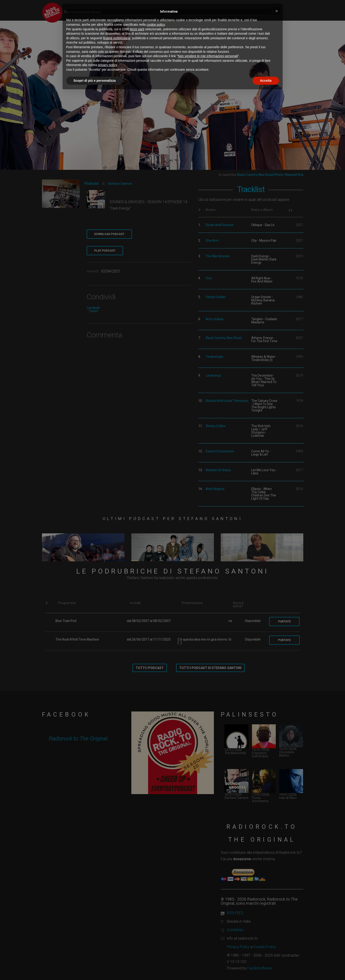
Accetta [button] (266, 81)
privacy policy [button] (107, 65)
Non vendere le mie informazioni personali (208, 56)
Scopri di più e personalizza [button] (95, 81)
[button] (277, 11)
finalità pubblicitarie (117, 38)
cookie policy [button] (156, 25)
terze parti (137, 29)
